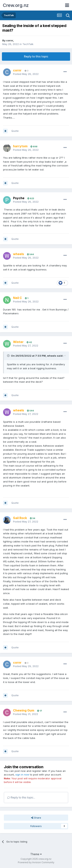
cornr (10, 40)
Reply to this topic (36, 56)
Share (36, 818)
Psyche (19, 198)
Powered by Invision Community (36, 862)
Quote (15, 131)
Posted (26, 74)
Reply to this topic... (21, 797)
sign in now (22, 775)
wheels (52, 356)
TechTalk (28, 44)
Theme (36, 854)
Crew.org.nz (16, 5)
